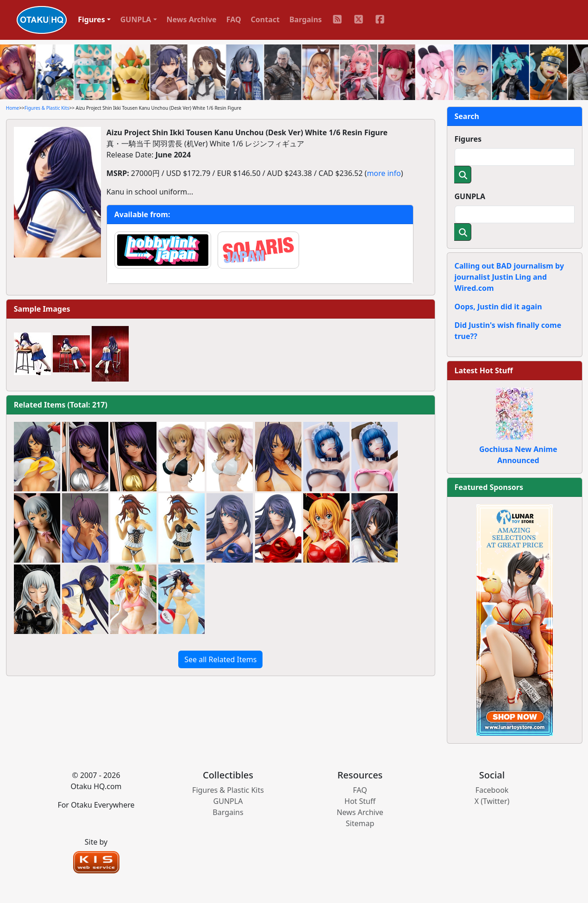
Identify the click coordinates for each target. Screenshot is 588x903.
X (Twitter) (492, 801)
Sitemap (360, 823)
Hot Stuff (360, 801)
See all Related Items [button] (220, 659)
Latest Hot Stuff (484, 370)
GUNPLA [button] (136, 19)
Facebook (492, 790)
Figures (468, 139)
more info (384, 173)
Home (13, 108)
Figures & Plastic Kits (47, 108)
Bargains (306, 19)
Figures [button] (91, 19)
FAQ (234, 19)
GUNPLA (470, 196)
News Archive (192, 19)
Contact (265, 19)
